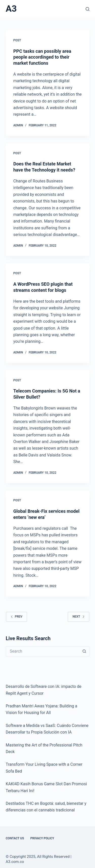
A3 (11, 9)
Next (78, 617)
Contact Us (15, 838)
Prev (17, 617)
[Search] (88, 9)
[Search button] (84, 651)
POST (17, 40)
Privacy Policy (42, 838)
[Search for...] (43, 651)
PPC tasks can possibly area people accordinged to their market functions (42, 57)
